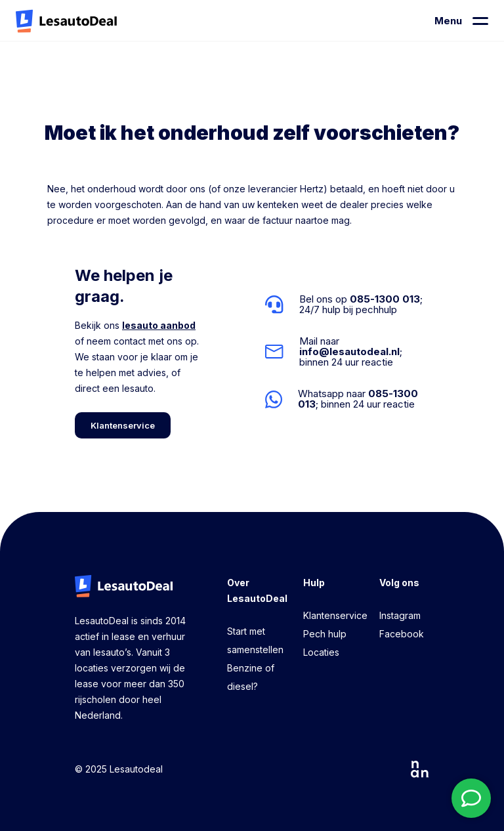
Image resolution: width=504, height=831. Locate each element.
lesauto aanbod (159, 325)
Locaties (321, 652)
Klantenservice (335, 615)
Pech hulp (325, 634)
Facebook (402, 634)
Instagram (400, 615)
